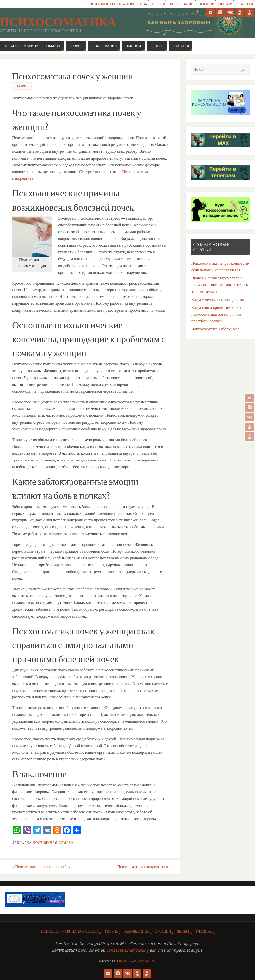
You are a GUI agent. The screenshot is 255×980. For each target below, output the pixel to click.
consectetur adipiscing (127, 950)
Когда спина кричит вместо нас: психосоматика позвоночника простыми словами (218, 314)
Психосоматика (58, 22)
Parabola (127, 961)
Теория (158, 4)
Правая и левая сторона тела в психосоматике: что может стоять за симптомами (220, 285)
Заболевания (181, 4)
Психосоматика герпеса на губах (41, 867)
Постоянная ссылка (53, 842)
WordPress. (147, 961)
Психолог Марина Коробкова (118, 4)
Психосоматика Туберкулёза (215, 329)
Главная (245, 4)
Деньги (225, 4)
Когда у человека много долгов (218, 299)
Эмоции (206, 4)
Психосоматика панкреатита (143, 867)
